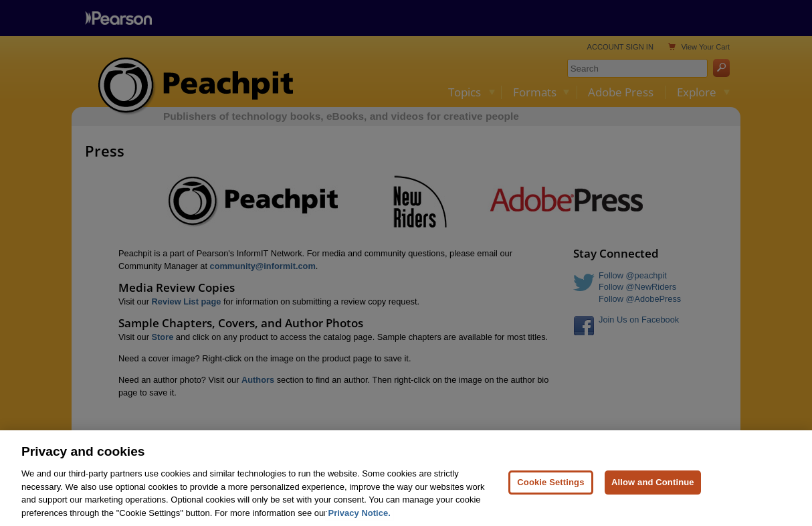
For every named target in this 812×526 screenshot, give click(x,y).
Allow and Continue (653, 486)
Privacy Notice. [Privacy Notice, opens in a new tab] (360, 517)
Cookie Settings (550, 486)
